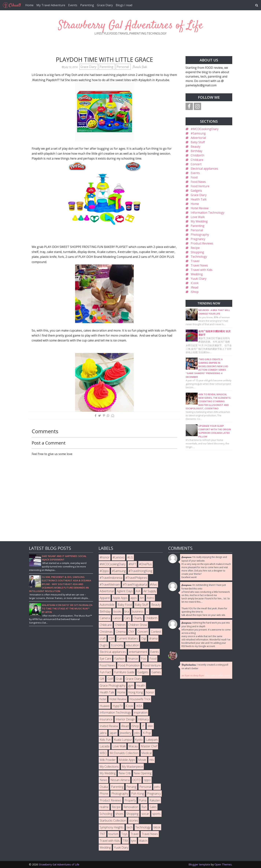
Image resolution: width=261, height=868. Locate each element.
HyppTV (118, 706)
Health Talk (199, 199)
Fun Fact (105, 672)
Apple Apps (120, 598)
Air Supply (150, 591)
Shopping (197, 252)
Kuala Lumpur (123, 740)
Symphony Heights (112, 827)
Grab (119, 679)
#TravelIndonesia (111, 578)
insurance (106, 719)
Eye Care (105, 659)
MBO (103, 753)
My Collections (109, 767)
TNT (102, 834)
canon (117, 618)
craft (103, 638)
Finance (133, 659)
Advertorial (198, 138)
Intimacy (143, 719)
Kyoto (139, 740)
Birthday (197, 151)
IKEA (139, 706)
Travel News (199, 265)
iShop (195, 292)
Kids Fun (105, 740)
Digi (144, 638)
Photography (200, 235)
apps (134, 598)
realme (104, 807)
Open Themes (223, 864)
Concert (196, 164)
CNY (131, 632)
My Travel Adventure (51, 5)
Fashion (120, 659)
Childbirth (197, 155)
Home (29, 5)
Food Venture (200, 186)
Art (142, 598)
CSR (111, 638)
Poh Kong (138, 794)
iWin (150, 726)
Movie (142, 760)
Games (156, 672)
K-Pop (147, 733)
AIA (138, 591)
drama (153, 638)
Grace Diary (105, 5)
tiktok (157, 827)
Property (130, 800)
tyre (133, 841)
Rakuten (155, 800)
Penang (131, 787)
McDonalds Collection (124, 753)
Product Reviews (202, 243)
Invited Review (109, 726)
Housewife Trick (140, 699)
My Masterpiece (132, 767)
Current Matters (128, 638)
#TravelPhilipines (136, 578)
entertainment (138, 652)
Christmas (106, 632)
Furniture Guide (124, 672)
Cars (127, 618)
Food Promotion (129, 665)
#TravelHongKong (140, 571)
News (103, 780)
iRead (194, 287)
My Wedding (199, 221)
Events (73, 5)
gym (131, 686)
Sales (153, 807)
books (118, 611)
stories (134, 821)
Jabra (103, 733)
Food (194, 177)
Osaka (104, 787)
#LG (130, 557)
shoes (119, 814)
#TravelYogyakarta (135, 584)
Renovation (131, 807)
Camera (105, 618)
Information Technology (208, 213)
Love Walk (198, 217)
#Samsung (198, 133)
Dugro (104, 645)
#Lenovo (119, 557)
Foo (144, 659)
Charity (138, 618)
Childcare (197, 160)
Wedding (197, 274)
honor (150, 692)
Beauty (196, 147)
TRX (125, 841)
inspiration (141, 712)
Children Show (138, 625)
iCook (195, 283)
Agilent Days (125, 591)
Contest (156, 632)
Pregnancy (198, 239)
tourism (113, 834)
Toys (124, 834)
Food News (198, 182)
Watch (143, 841)
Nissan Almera (120, 780)
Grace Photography (112, 686)
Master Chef (149, 746)
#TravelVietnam (110, 584)
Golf (110, 679)
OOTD (137, 780)
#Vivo (154, 584)
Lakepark (152, 740)
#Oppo (104, 571)
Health (141, 686)
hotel (103, 699)
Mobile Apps (127, 760)
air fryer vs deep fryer (193, 676)
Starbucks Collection (113, 821)
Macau (133, 746)
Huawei (105, 706)
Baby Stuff (198, 142)
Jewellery (125, 733)
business (138, 611)
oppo (147, 780)
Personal (123, 67)
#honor (105, 557)
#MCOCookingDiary (205, 129)
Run (144, 807)
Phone (104, 794)
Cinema (121, 632)
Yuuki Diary (199, 279)
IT (143, 726)
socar (145, 814)
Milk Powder (108, 760)
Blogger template (199, 864)
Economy (117, 645)
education (133, 645)
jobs (137, 733)
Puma (143, 800)
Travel (195, 261)
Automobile (107, 605)
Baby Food (125, 605)
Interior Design (125, 719)
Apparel (105, 598)
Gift (102, 679)
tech (130, 827)
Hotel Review (200, 208)
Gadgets (196, 191)
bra (127, 611)
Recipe (195, 248)
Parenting (87, 5)
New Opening (143, 773)
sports (156, 814)
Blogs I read (124, 5)
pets (157, 787)
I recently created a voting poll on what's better (205, 667)
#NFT (132, 564)
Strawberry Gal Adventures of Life (131, 26)
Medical (147, 753)
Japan (113, 733)
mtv (152, 760)
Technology (199, 257)
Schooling (106, 814)
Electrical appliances (204, 169)
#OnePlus (145, 564)
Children (120, 625)
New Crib (125, 773)
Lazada (104, 746)
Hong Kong (136, 692)
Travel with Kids (202, 270)
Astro (150, 598)
